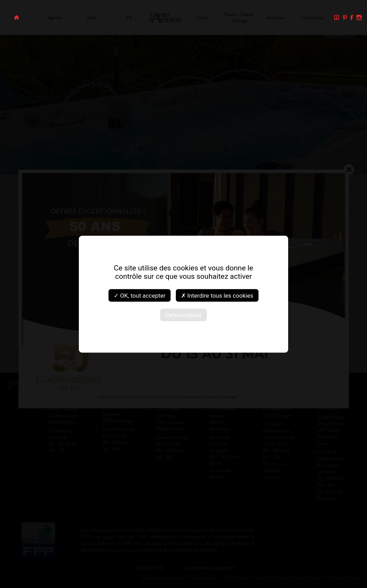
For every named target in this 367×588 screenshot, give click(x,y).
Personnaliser (183, 315)
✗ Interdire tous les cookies (217, 295)
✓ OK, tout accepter (140, 295)
